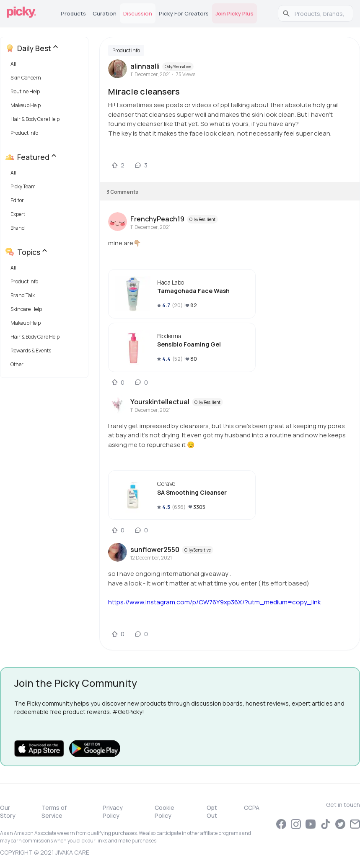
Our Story (8, 812)
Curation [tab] (105, 13)
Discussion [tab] (138, 13)
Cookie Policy (164, 812)
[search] (320, 13)
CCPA (252, 808)
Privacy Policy (113, 812)
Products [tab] (73, 13)
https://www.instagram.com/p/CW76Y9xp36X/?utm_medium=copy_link (214, 602)
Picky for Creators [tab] (184, 13)
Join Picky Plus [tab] (234, 13)
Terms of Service (54, 812)
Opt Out (212, 812)
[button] (46, 66)
